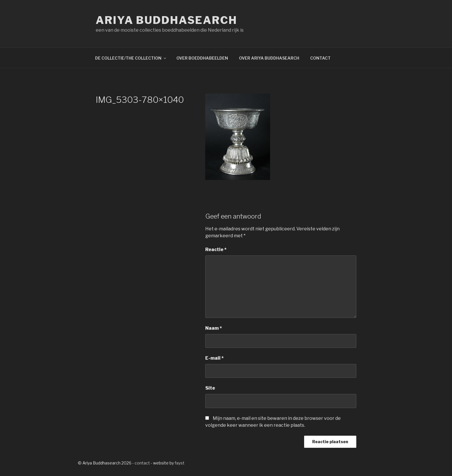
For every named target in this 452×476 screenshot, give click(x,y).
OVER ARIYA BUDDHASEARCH (269, 58)
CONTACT (320, 58)
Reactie (216, 250)
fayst (180, 463)
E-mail (214, 358)
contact (142, 463)
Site (210, 388)
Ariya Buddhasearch (166, 20)
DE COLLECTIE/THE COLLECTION (131, 58)
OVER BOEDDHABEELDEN (202, 58)
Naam (214, 328)
